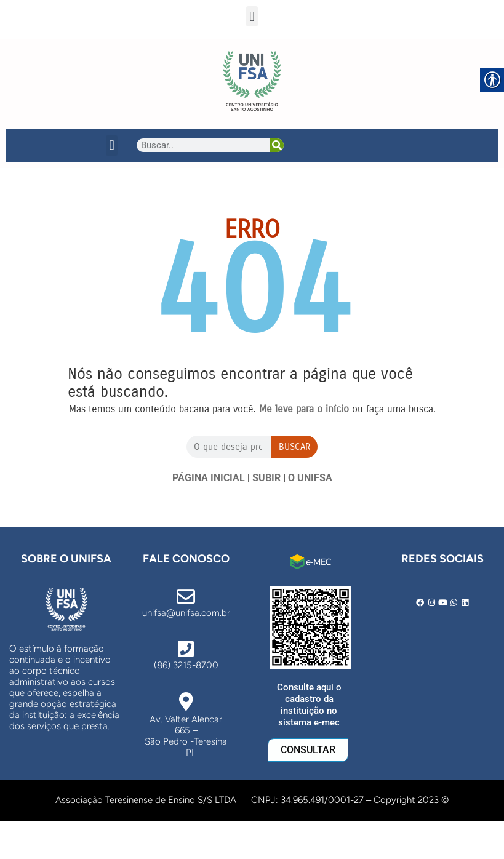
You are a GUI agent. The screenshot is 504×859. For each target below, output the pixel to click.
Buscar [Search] (294, 447)
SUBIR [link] (266, 478)
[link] (252, 81)
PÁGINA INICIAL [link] (209, 478)
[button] (252, 16)
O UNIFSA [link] (310, 478)
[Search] (277, 145)
